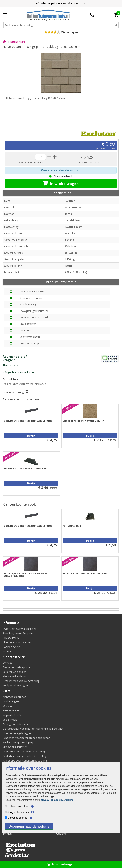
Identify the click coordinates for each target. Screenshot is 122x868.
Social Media (10, 720)
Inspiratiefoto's (12, 715)
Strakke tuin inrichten (15, 747)
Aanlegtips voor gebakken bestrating (25, 760)
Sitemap (8, 651)
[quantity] (40, 157)
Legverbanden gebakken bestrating (24, 751)
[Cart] (116, 15)
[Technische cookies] (6, 806)
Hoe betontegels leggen (17, 733)
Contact (7, 663)
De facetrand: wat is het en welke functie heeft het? (34, 729)
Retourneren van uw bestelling (21, 681)
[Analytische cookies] (6, 812)
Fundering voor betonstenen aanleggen (26, 738)
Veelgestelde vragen (15, 685)
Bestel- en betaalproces (17, 667)
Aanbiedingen (11, 701)
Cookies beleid (11, 647)
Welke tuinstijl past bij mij (18, 742)
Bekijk (31, 435)
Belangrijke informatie (16, 724)
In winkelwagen (61, 183)
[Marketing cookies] (6, 817)
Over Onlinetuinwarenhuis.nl (19, 629)
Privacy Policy (11, 638)
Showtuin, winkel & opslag (18, 633)
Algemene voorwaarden (17, 642)
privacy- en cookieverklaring (57, 800)
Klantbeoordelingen (14, 697)
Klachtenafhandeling (15, 676)
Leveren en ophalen (14, 672)
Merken (7, 706)
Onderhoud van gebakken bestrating (25, 756)
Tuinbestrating (11, 710)
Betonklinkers (18, 42)
